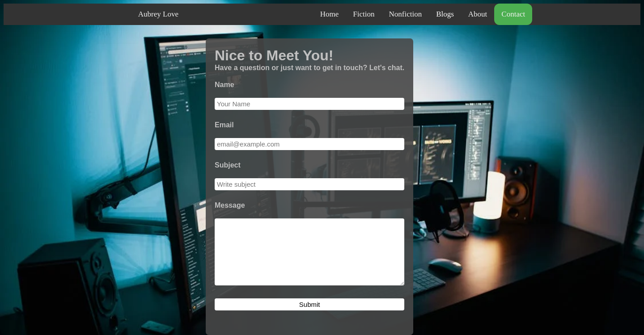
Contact (513, 14)
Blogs (445, 14)
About (478, 14)
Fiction (364, 14)
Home (330, 14)
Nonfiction (405, 14)
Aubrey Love (158, 14)
